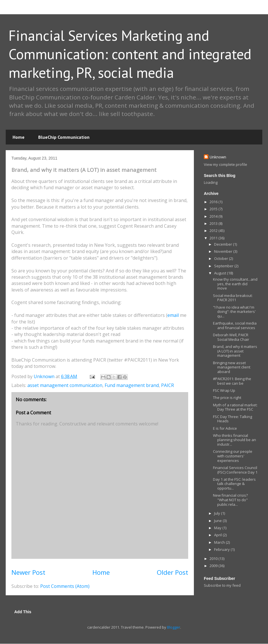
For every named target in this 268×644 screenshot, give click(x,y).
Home (19, 137)
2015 (214, 209)
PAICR (167, 385)
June (218, 521)
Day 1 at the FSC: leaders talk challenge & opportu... (234, 484)
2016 (214, 202)
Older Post (172, 572)
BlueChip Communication (64, 137)
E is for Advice (225, 428)
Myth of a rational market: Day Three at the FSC (235, 407)
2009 (214, 566)
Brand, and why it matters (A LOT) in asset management (235, 351)
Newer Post (28, 572)
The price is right (227, 398)
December (224, 244)
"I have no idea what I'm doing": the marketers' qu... (234, 312)
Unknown (218, 157)
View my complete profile (226, 164)
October (222, 258)
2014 (214, 216)
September (224, 266)
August (221, 273)
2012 (214, 231)
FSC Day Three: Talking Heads (233, 419)
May (218, 528)
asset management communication (65, 385)
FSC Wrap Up (224, 390)
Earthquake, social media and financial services (235, 325)
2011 (214, 238)
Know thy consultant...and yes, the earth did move (235, 284)
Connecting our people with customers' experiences (233, 456)
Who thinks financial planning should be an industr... (235, 440)
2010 (214, 559)
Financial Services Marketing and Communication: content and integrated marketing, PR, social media (130, 54)
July (218, 513)
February (222, 549)
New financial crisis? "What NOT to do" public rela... (230, 500)
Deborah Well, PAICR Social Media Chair (231, 337)
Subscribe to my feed (222, 585)
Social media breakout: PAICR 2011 (233, 298)
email (173, 315)
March (220, 542)
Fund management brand (132, 385)
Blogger (174, 627)
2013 (214, 223)
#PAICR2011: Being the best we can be (232, 381)
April (218, 535)
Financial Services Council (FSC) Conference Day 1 (235, 470)
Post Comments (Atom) (65, 586)
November (224, 251)
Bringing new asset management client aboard (232, 367)
